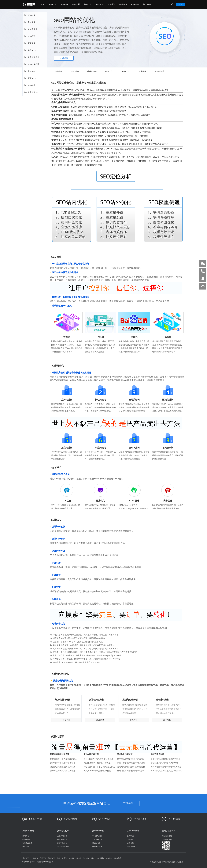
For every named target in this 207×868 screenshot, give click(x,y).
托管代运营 (159, 71)
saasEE (72, 858)
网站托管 (100, 4)
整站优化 (88, 4)
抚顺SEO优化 (28, 831)
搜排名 (79, 858)
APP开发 (135, 4)
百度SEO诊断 (27, 843)
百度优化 (34, 43)
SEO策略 (75, 71)
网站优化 (34, 22)
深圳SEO (52, 858)
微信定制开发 (167, 836)
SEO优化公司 (34, 64)
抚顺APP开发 (98, 831)
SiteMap (109, 858)
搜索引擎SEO (34, 92)
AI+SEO (64, 4)
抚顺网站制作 (63, 831)
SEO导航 (118, 858)
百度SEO (34, 78)
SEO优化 (53, 4)
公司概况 (130, 836)
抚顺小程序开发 (169, 831)
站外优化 (126, 71)
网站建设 (111, 4)
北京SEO (26, 858)
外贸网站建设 (62, 843)
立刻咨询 (128, 803)
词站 (93, 858)
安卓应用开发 (97, 839)
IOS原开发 (96, 843)
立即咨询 (64, 58)
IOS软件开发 (97, 836)
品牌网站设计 (62, 839)
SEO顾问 (34, 36)
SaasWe (86, 858)
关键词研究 (92, 71)
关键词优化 (34, 29)
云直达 (65, 858)
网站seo (34, 71)
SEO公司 (34, 85)
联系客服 (66, 720)
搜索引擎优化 (34, 57)
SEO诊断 (76, 4)
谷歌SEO (34, 50)
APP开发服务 (97, 847)
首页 (43, 4)
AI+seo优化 (27, 839)
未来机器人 (100, 858)
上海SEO (34, 858)
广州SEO (43, 858)
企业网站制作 (62, 836)
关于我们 (147, 4)
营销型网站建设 (63, 847)
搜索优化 (142, 71)
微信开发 (123, 4)
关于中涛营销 (133, 831)
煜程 (58, 858)
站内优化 (109, 71)
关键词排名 (131, 847)
